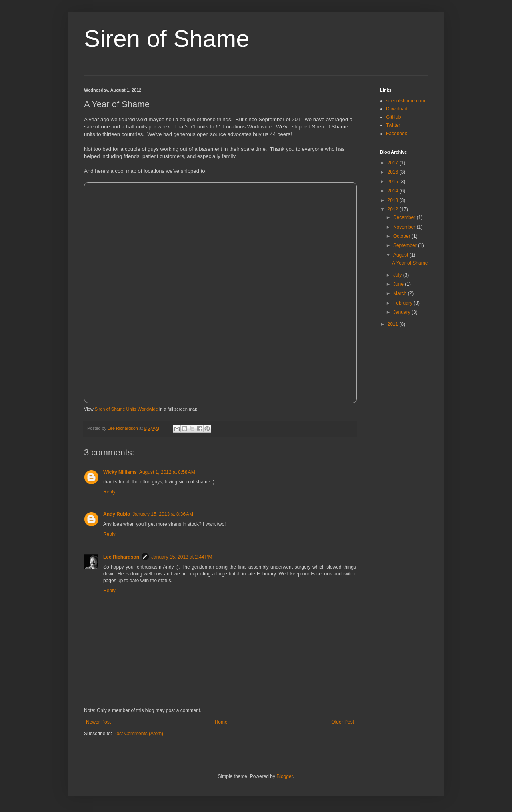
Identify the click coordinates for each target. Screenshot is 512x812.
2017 (394, 163)
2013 (394, 200)
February (403, 303)
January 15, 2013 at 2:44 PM (182, 557)
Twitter (393, 125)
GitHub (393, 117)
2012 (394, 209)
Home (221, 722)
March (401, 293)
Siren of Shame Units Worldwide (126, 409)
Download (397, 109)
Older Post (343, 722)
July (398, 275)
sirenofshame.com (406, 101)
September (406, 245)
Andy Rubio (117, 514)
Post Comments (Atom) (138, 734)
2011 (394, 324)
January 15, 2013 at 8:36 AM (163, 514)
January (402, 312)
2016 (394, 172)
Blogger (285, 776)
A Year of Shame (410, 263)
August (401, 255)
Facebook (397, 134)
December (405, 217)
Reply (109, 492)
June (399, 284)
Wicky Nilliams (120, 472)
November (405, 227)
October (402, 236)
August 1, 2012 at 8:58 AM (167, 472)
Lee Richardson (121, 557)
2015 (394, 182)
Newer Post (98, 722)
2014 (394, 191)
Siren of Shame (167, 39)
